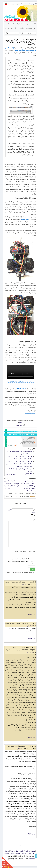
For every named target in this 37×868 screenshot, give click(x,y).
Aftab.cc (30, 859)
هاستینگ (19, 24)
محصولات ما (8, 24)
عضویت (16, 4)
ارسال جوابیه (30, 615)
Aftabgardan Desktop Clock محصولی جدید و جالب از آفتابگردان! (17, 453)
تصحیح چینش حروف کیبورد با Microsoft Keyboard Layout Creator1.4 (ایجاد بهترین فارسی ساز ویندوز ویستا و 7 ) (17, 464)
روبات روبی (18, 425)
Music (31, 851)
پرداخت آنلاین (29, 28)
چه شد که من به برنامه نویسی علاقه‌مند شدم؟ (18, 49)
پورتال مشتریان (9, 28)
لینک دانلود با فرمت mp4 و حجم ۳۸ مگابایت (18, 382)
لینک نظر (22, 585)
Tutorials (25, 851)
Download (18, 851)
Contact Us (31, 854)
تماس (19, 28)
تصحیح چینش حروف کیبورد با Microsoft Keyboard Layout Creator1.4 (18, 458)
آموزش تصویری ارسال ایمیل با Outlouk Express (19, 470)
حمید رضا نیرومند (29, 413)
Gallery (4, 854)
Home (5, 851)
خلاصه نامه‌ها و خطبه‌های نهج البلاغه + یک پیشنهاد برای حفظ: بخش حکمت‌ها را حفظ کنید (10, 485)
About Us (23, 854)
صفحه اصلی (29, 24)
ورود (11, 4)
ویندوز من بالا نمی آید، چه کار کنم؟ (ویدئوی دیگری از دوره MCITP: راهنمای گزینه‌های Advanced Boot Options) (27, 486)
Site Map (16, 854)
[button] (4, 4)
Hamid (19, 423)
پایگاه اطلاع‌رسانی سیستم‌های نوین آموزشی (17, 474)
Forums (11, 851)
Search (10, 854)
